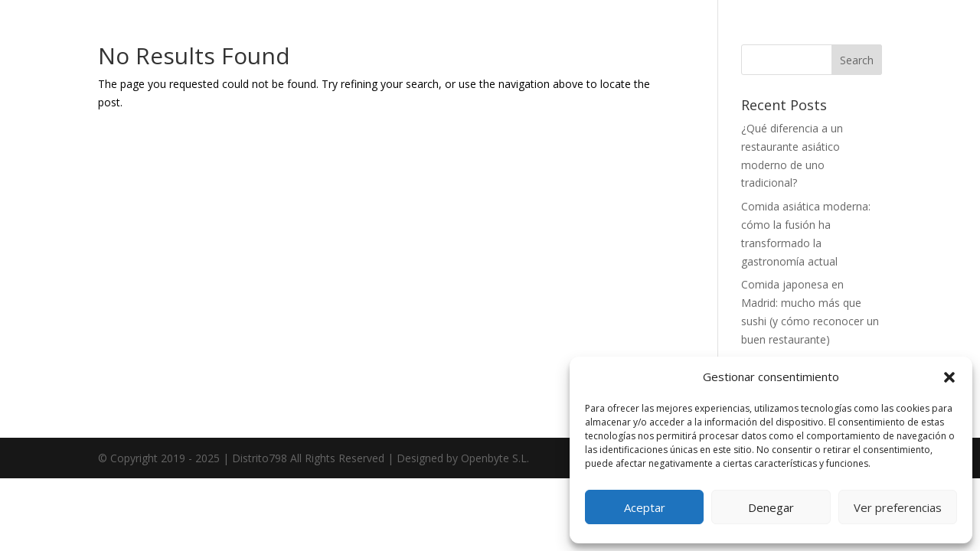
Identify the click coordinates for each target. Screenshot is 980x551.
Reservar (174, 339)
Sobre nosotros (191, 242)
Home (166, 194)
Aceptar (645, 507)
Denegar (771, 507)
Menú (165, 290)
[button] (949, 377)
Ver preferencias (898, 507)
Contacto (174, 388)
